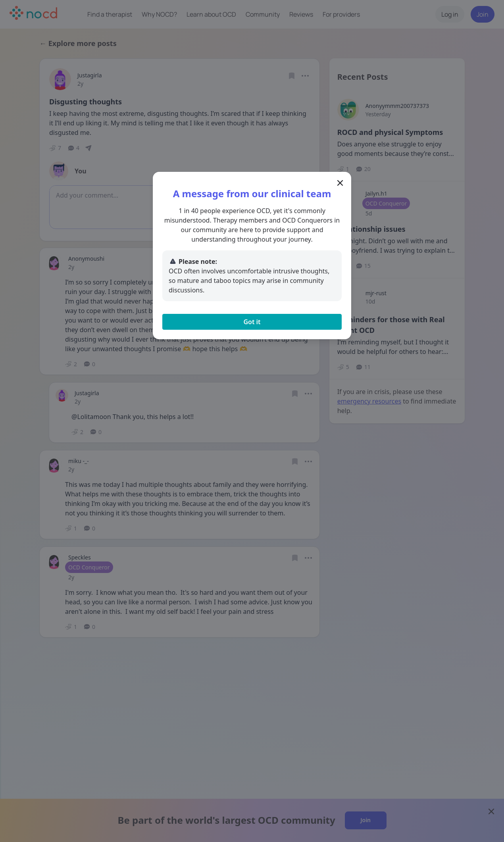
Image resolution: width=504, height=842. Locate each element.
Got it (252, 322)
